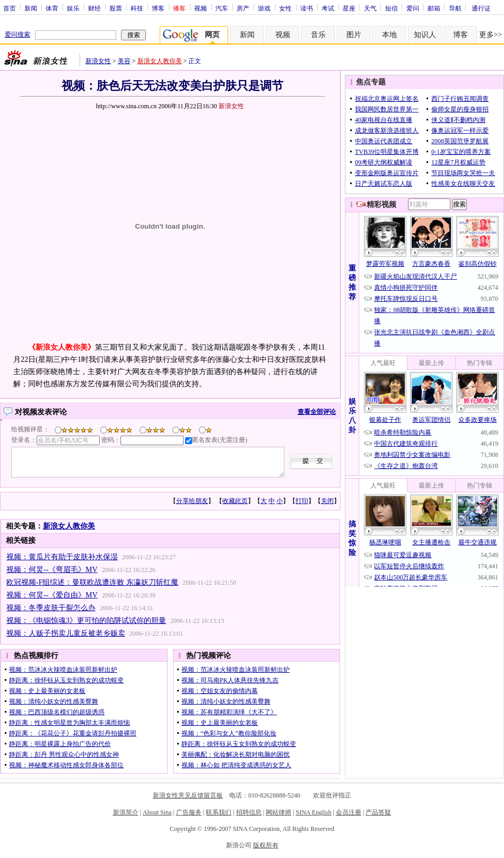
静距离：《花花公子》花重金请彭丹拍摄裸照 (73, 733)
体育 (52, 8)
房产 (243, 8)
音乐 (318, 35)
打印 (302, 501)
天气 (370, 8)
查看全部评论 (317, 412)
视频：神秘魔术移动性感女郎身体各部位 (66, 765)
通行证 (481, 8)
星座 (349, 8)
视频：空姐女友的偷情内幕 (220, 691)
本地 (389, 35)
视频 (201, 8)
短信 (392, 8)
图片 (354, 35)
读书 (307, 8)
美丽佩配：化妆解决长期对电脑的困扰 (236, 755)
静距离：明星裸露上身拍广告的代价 (60, 744)
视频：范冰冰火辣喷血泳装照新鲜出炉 (63, 670)
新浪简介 (126, 812)
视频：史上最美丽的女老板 (47, 691)
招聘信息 (249, 812)
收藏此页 (235, 501)
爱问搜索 (18, 34)
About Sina (157, 812)
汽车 (222, 8)
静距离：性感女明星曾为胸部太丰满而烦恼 (69, 723)
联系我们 (219, 812)
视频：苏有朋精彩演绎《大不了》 (229, 712)
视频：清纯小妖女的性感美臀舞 (54, 701)
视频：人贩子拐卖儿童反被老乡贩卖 (66, 633)
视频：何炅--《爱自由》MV (52, 595)
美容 (124, 61)
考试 (328, 8)
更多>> (491, 35)
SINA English (313, 812)
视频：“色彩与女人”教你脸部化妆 (229, 733)
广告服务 (189, 812)
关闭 (327, 501)
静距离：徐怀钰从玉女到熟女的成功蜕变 (66, 680)
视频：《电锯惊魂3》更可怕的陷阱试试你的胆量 (86, 621)
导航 (455, 8)
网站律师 (279, 812)
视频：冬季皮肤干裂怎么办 (51, 608)
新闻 (31, 8)
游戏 (264, 8)
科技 (137, 8)
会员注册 (349, 812)
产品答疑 (378, 812)
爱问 (413, 8)
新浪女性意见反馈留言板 (188, 795)
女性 (285, 8)
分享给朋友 (192, 501)
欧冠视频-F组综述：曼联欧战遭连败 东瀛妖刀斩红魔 (92, 582)
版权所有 (266, 845)
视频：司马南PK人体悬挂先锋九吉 (230, 680)
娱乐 (73, 8)
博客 (158, 8)
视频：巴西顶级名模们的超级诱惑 (57, 712)
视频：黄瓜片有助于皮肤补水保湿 (62, 557)
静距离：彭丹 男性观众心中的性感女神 (64, 755)
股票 (116, 8)
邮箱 (434, 8)
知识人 (425, 35)
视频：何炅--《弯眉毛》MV (52, 570)
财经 (94, 8)
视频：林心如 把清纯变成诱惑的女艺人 (236, 765)
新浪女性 (98, 61)
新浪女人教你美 (160, 61)
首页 (10, 8)
